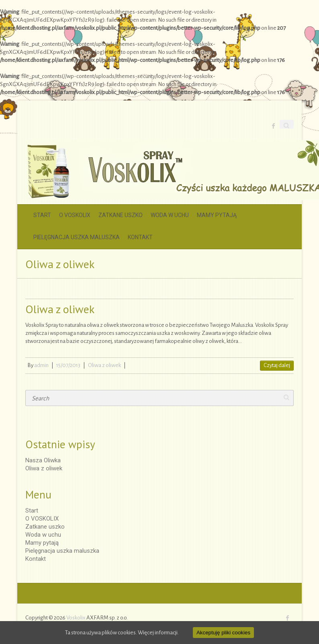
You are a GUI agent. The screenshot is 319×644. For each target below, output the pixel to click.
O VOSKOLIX (75, 215)
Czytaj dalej (277, 365)
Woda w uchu (170, 215)
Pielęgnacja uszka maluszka (77, 237)
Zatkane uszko (121, 215)
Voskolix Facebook (274, 126)
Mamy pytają (217, 215)
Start (42, 215)
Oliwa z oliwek (60, 309)
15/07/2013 (68, 365)
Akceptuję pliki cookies (223, 633)
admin (41, 365)
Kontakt (140, 237)
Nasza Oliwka (43, 460)
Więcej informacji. (158, 633)
